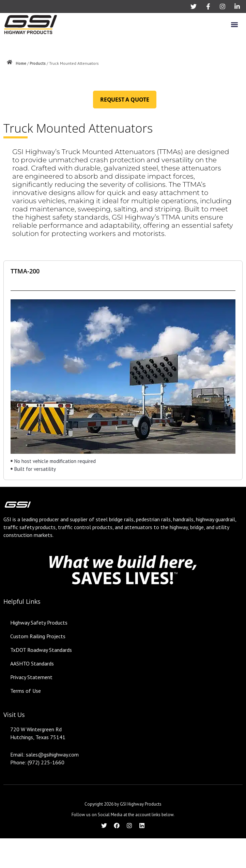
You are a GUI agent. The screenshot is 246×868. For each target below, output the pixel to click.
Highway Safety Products (39, 623)
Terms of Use (26, 691)
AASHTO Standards (32, 663)
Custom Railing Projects (38, 636)
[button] (235, 24)
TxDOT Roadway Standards (41, 650)
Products (38, 63)
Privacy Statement (31, 677)
